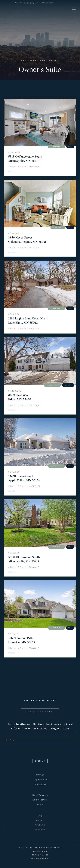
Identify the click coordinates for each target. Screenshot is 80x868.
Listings (40, 775)
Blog (40, 815)
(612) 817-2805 (47, 3)
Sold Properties (40, 800)
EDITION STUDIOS (43, 858)
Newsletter (40, 825)
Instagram (40, 830)
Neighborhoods (40, 780)
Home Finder (40, 784)
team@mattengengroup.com (27, 3)
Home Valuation (40, 795)
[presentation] (25, 752)
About (40, 805)
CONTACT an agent (40, 712)
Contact (40, 820)
